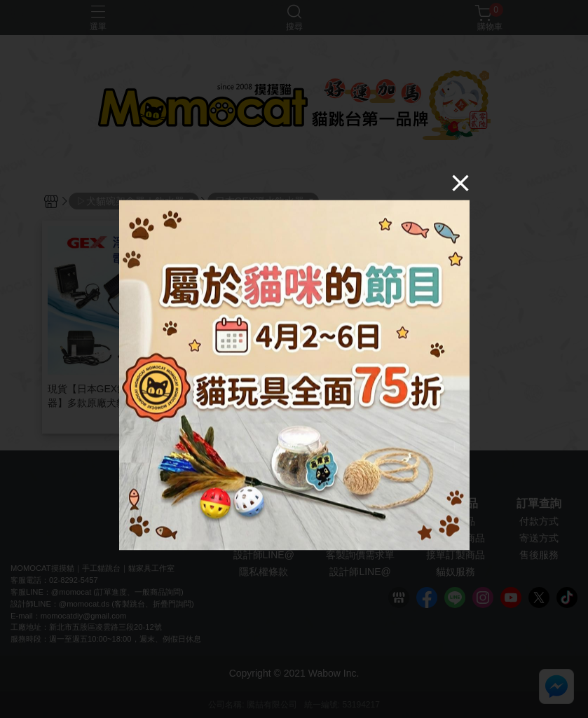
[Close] (460, 182)
